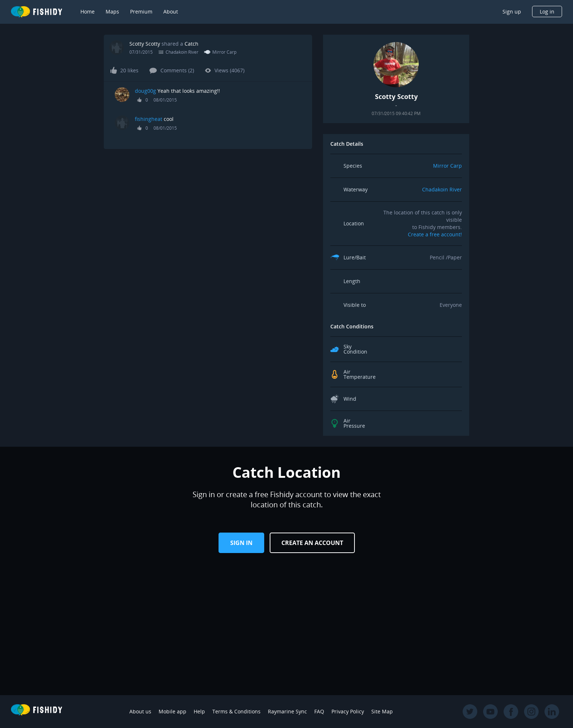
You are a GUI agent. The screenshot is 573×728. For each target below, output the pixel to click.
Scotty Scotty (145, 44)
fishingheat (149, 119)
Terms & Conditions (236, 711)
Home (88, 12)
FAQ (319, 711)
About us (140, 711)
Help (199, 711)
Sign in (241, 543)
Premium (141, 12)
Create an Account (312, 543)
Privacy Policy (348, 711)
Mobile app (172, 711)
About (171, 12)
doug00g (145, 91)
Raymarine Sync (287, 711)
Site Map (382, 711)
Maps (112, 12)
